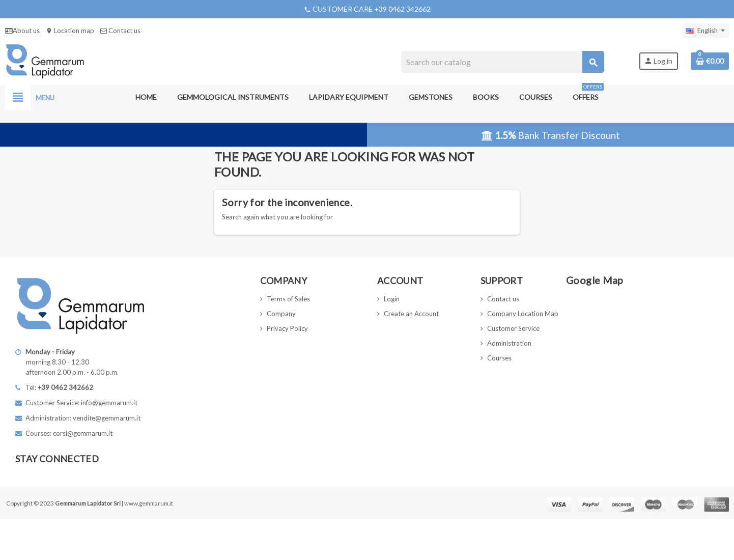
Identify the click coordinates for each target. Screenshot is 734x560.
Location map (70, 31)
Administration (509, 343)
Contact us (120, 31)
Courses (499, 358)
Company (281, 314)
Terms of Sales (288, 299)
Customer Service (513, 328)
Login (392, 299)
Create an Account (411, 314)
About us (22, 31)
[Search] (502, 62)
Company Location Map (523, 314)
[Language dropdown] (705, 31)
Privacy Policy (287, 328)
